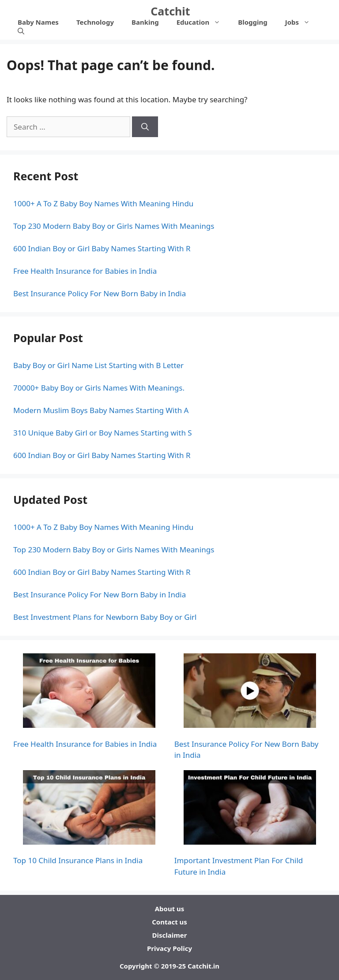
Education (203, 22)
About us (170, 909)
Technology (95, 22)
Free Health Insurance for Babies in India (85, 744)
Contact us (169, 922)
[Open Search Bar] (21, 31)
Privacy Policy (169, 948)
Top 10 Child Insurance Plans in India (78, 860)
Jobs (302, 22)
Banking (145, 22)
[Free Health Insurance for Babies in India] (89, 692)
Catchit (170, 11)
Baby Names (38, 22)
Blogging (253, 22)
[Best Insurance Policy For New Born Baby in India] (250, 692)
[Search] (145, 127)
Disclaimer (170, 935)
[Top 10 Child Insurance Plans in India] (89, 809)
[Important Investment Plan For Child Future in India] (250, 809)
